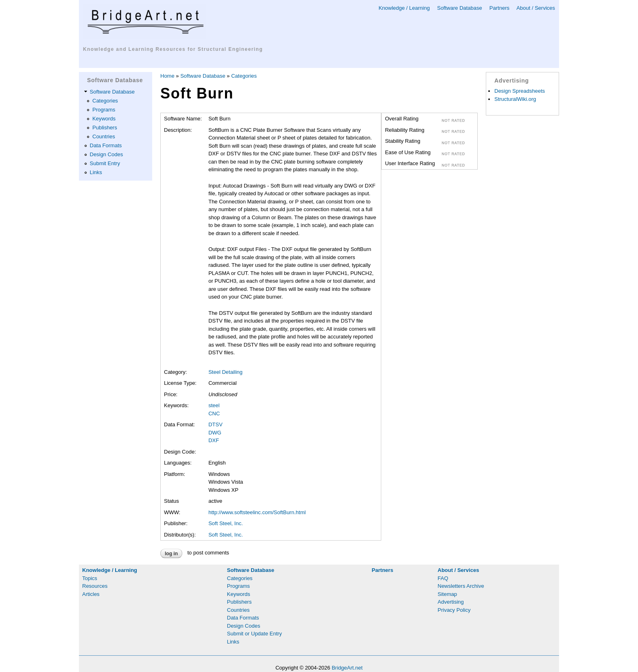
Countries (104, 136)
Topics (90, 578)
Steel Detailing (225, 372)
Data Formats (106, 145)
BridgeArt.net (347, 668)
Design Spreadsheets (520, 91)
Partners (499, 8)
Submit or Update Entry (255, 634)
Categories (105, 101)
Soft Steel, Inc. (226, 523)
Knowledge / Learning (404, 8)
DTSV (215, 424)
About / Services (536, 8)
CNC (214, 413)
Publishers (105, 128)
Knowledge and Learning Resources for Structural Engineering (173, 49)
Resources (95, 586)
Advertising (451, 602)
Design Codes (107, 154)
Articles (91, 594)
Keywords (104, 119)
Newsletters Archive (461, 586)
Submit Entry (105, 163)
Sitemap (448, 594)
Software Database (460, 8)
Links (96, 172)
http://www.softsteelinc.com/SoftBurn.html (257, 512)
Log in (171, 554)
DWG (215, 433)
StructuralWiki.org (515, 99)
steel (214, 405)
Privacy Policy (454, 610)
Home (167, 76)
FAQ (443, 578)
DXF (214, 440)
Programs (104, 110)
